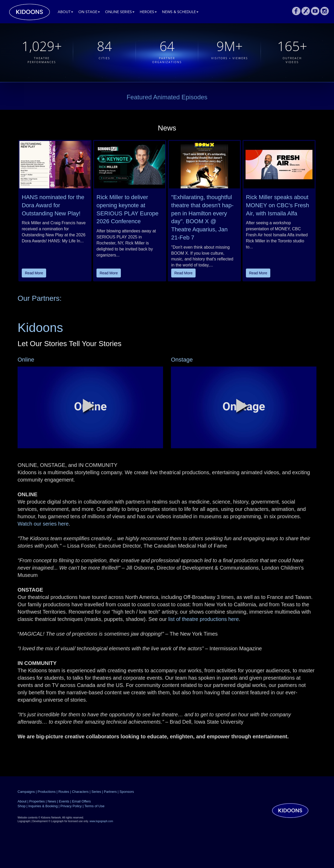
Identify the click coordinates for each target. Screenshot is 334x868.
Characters (80, 792)
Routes (64, 792)
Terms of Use (95, 806)
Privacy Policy (71, 806)
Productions (47, 792)
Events (64, 801)
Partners (110, 792)
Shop (21, 806)
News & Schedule (180, 12)
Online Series (120, 12)
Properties (37, 801)
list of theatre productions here (203, 619)
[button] (89, 406)
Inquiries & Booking (43, 806)
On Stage (89, 12)
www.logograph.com (101, 821)
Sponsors (127, 792)
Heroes (148, 12)
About (65, 12)
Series (96, 792)
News (52, 801)
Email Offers (81, 801)
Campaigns (26, 792)
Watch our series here (43, 524)
